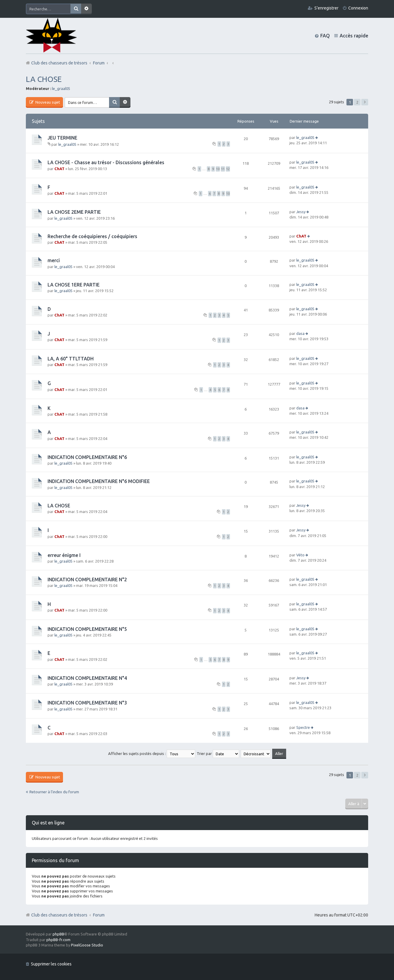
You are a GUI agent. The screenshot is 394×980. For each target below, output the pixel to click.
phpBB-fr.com (58, 940)
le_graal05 (61, 88)
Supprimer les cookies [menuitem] (51, 964)
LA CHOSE (44, 79)
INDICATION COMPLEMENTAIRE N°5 (87, 629)
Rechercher (76, 9)
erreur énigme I (64, 555)
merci (54, 260)
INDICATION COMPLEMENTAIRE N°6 (87, 457)
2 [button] (357, 102)
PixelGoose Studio (87, 945)
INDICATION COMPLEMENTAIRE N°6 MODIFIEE (99, 481)
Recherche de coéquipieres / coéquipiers (92, 236)
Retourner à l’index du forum (54, 792)
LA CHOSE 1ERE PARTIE (74, 285)
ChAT (59, 169)
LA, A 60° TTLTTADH (71, 359)
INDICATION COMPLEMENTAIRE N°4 (87, 678)
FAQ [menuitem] (325, 36)
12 (228, 169)
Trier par (218, 753)
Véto (300, 555)
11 (223, 169)
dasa (300, 333)
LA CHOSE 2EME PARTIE (74, 212)
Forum (99, 915)
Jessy (301, 212)
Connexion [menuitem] (358, 8)
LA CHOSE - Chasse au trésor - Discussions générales (106, 162)
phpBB (58, 934)
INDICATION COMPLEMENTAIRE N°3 (87, 703)
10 (218, 169)
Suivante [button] (365, 102)
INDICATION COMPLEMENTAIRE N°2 (87, 580)
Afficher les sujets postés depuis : (152, 753)
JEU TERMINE (62, 138)
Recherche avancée (86, 9)
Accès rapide (354, 36)
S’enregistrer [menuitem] (326, 8)
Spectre (303, 727)
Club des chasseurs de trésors (59, 915)
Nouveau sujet (47, 102)
